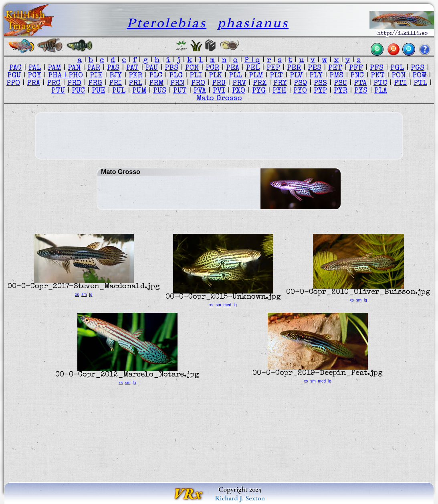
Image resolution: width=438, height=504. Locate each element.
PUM (139, 91)
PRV (239, 84)
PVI (219, 91)
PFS (377, 68)
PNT (378, 76)
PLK (215, 76)
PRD (74, 84)
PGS (418, 68)
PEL (253, 68)
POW (419, 76)
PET (335, 68)
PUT (180, 91)
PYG (259, 91)
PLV (296, 76)
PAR (94, 68)
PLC (156, 76)
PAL (35, 68)
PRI (115, 84)
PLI (196, 76)
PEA (233, 68)
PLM (256, 76)
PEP (273, 68)
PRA (33, 84)
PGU (14, 76)
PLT (276, 76)
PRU (219, 84)
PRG (95, 84)
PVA (200, 91)
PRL (135, 84)
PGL (397, 68)
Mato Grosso (219, 99)
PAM (54, 68)
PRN (177, 84)
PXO (239, 91)
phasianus (253, 23)
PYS (361, 91)
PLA (381, 91)
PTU (58, 91)
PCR (212, 68)
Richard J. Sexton (240, 498)
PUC (78, 91)
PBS (172, 68)
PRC (54, 84)
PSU (340, 84)
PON (399, 76)
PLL (235, 76)
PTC (380, 84)
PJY (116, 76)
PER (294, 68)
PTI (400, 84)
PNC (357, 76)
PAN (74, 68)
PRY (280, 84)
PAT (132, 68)
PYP (320, 91)
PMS (336, 76)
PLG (176, 76)
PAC (15, 68)
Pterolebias (167, 23)
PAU (152, 68)
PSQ (300, 84)
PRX (260, 84)
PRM (156, 84)
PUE (99, 91)
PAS (113, 68)
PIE (96, 76)
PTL (420, 84)
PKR (135, 76)
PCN (192, 68)
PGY (34, 76)
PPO (13, 84)
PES (315, 68)
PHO (76, 76)
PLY (316, 76)
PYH (280, 91)
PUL (119, 91)
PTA (360, 84)
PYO (300, 91)
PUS (160, 91)
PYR (341, 91)
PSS (320, 84)
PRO (198, 84)
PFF (356, 68)
